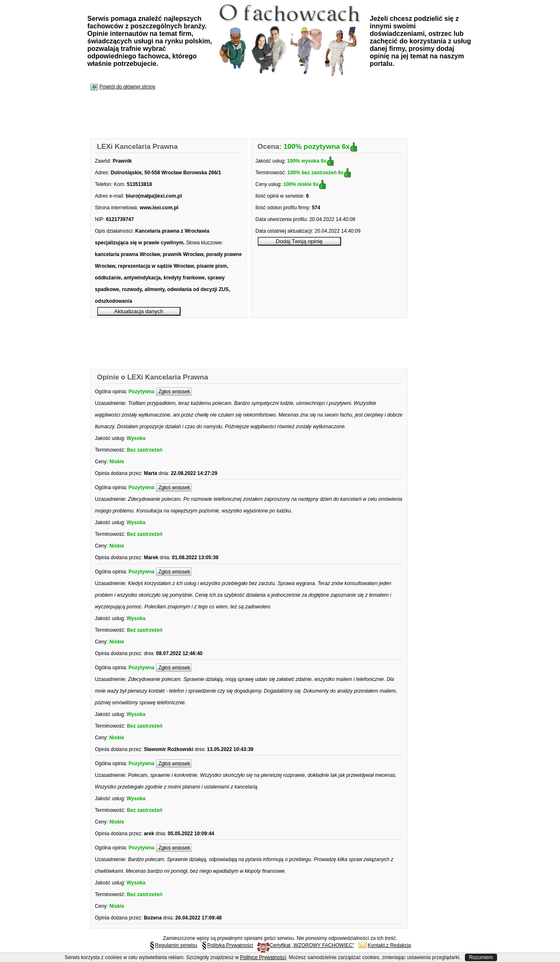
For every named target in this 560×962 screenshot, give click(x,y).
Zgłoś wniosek (174, 392)
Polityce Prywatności (263, 957)
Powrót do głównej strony (128, 87)
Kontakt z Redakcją (384, 945)
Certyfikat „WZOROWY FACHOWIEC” (306, 945)
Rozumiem (481, 957)
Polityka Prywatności (227, 945)
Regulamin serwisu (173, 945)
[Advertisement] (243, 115)
